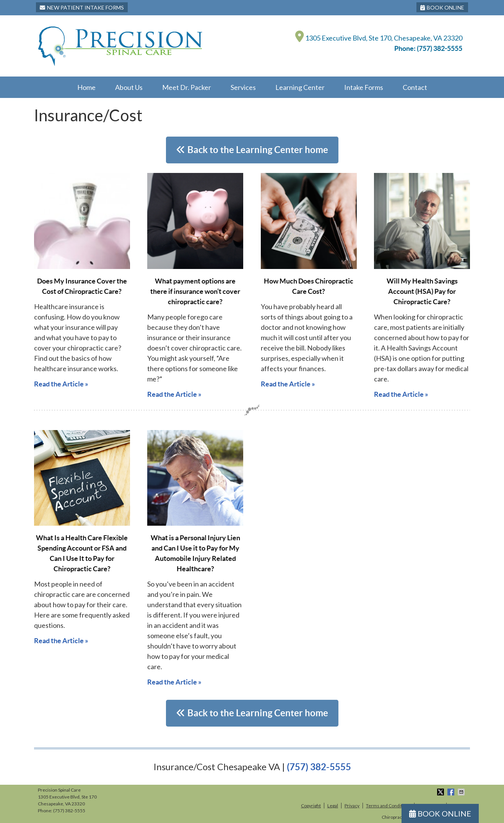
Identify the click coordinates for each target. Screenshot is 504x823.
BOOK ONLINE (442, 7)
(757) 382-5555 (440, 48)
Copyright (311, 806)
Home (86, 87)
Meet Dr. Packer (187, 87)
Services (243, 87)
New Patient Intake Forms (82, 7)
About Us (129, 87)
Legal (333, 806)
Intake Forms (364, 87)
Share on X (441, 792)
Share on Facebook (452, 792)
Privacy (352, 806)
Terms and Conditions (389, 806)
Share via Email (462, 792)
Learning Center (300, 87)
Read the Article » (61, 384)
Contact (415, 87)
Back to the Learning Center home (252, 150)
